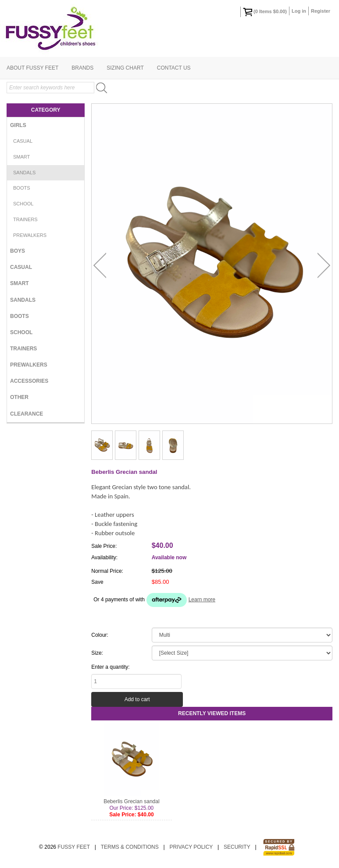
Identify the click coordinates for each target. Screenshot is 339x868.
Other (19, 397)
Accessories (29, 381)
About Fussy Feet (32, 68)
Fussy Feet (74, 847)
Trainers (25, 219)
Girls (18, 125)
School (23, 204)
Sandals (24, 173)
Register (321, 11)
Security (237, 847)
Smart (21, 157)
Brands (82, 68)
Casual (23, 141)
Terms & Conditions (130, 847)
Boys (18, 251)
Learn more (202, 600)
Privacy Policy (191, 847)
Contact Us (174, 68)
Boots (22, 188)
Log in (299, 11)
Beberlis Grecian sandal (131, 801)
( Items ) (265, 12)
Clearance (27, 414)
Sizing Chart (125, 68)
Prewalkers (30, 235)
